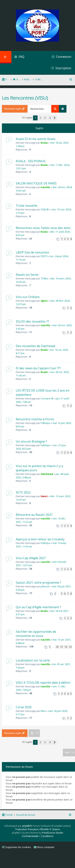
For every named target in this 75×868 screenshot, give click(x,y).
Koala (44, 143)
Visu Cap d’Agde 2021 (31, 558)
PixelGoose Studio (53, 833)
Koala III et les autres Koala (36, 139)
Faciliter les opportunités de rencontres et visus (36, 634)
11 (62, 647)
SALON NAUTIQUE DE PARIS (36, 183)
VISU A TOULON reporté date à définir (43, 683)
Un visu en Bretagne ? (31, 441)
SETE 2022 (23, 492)
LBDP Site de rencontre (32, 252)
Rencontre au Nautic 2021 (34, 515)
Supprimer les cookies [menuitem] (16, 847)
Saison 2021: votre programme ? (38, 583)
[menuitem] (19, 57)
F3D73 (44, 256)
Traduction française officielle (32, 829)
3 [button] (45, 118)
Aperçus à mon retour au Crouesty (40, 539)
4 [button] (50, 118)
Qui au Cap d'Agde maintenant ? (38, 607)
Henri (44, 496)
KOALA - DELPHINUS (31, 161)
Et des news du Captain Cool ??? (38, 368)
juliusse (45, 586)
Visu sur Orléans (28, 297)
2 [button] (40, 118)
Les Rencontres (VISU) (25, 98)
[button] (54, 118)
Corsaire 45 (47, 398)
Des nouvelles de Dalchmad (35, 346)
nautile (45, 187)
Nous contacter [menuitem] (44, 847)
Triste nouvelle (27, 206)
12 (66, 647)
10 (57, 647)
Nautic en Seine (27, 275)
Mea (43, 711)
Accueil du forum (26, 815)
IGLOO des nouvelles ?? (32, 321)
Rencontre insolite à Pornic (35, 419)
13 (70, 647)
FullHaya (45, 423)
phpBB (26, 826)
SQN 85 (45, 209)
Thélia (44, 278)
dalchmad (47, 474)
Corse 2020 (24, 707)
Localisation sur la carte (33, 660)
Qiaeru (56, 829)
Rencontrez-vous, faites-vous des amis (43, 228)
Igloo (44, 301)
